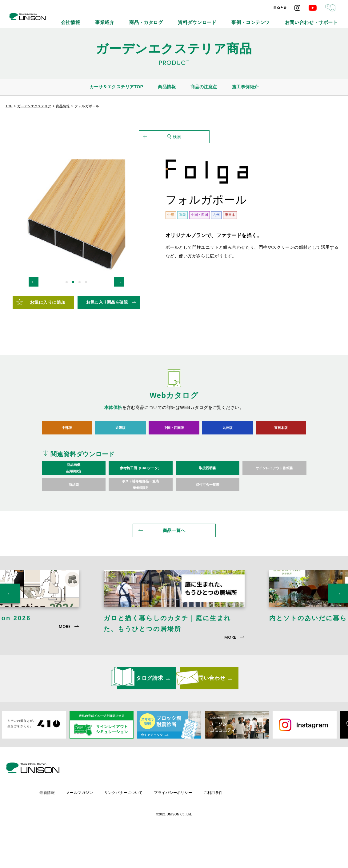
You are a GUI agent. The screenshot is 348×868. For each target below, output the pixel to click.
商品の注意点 (204, 87)
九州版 (228, 458)
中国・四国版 (174, 458)
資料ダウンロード (232, 18)
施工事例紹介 (245, 87)
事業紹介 (160, 18)
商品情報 (167, 87)
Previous (34, 312)
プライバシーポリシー (226, 824)
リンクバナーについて (176, 824)
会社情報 (133, 18)
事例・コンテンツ (273, 18)
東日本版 (281, 458)
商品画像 (74, 498)
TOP (9, 106)
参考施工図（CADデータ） (141, 498)
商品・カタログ (193, 18)
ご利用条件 (267, 824)
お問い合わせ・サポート (319, 18)
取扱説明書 (208, 498)
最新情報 (97, 824)
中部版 (67, 458)
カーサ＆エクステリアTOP (116, 87)
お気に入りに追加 (48, 332)
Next (119, 312)
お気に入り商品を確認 (107, 332)
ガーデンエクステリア (34, 106)
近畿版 (120, 458)
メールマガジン (131, 824)
